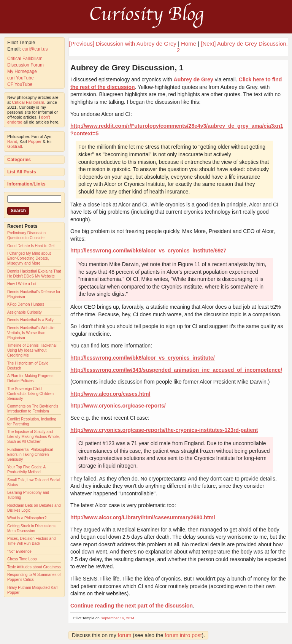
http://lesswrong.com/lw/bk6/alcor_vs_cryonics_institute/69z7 (148, 251)
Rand (12, 141)
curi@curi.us (35, 49)
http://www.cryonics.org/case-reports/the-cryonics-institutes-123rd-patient (164, 430)
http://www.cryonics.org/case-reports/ (118, 406)
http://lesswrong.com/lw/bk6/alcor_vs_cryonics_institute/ (143, 358)
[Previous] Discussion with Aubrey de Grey (123, 44)
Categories (19, 160)
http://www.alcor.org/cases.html (110, 394)
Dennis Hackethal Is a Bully (30, 320)
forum (125, 635)
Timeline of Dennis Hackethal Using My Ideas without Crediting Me (32, 350)
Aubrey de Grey (194, 79)
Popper (35, 141)
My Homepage (22, 71)
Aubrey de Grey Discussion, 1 (127, 67)
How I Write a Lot (22, 284)
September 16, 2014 (118, 618)
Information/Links (26, 184)
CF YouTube (20, 84)
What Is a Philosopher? (27, 518)
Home (189, 44)
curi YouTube (21, 78)
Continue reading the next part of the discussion (132, 606)
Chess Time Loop (22, 559)
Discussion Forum (25, 65)
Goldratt (15, 146)
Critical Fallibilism (25, 59)
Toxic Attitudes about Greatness (34, 567)
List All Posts (22, 172)
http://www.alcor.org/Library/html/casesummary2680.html (143, 517)
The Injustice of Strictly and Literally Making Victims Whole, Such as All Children (33, 437)
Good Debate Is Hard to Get (31, 246)
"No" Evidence (19, 551)
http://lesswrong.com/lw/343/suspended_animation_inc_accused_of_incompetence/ (176, 370)
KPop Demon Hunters (26, 304)
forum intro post (183, 635)
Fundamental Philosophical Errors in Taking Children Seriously (30, 454)
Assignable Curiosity (25, 312)
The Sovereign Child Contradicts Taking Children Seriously (30, 394)
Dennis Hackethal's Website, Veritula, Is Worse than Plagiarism (31, 333)
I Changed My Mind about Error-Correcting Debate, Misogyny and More (29, 258)
